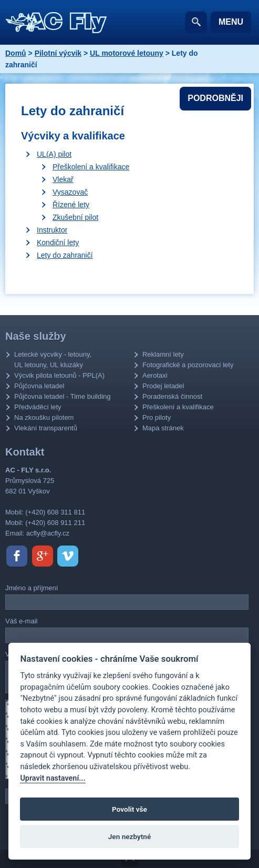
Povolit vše (129, 809)
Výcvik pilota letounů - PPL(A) (59, 375)
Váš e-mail (21, 621)
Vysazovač (70, 192)
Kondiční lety (58, 243)
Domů (16, 53)
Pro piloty (157, 417)
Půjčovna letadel (39, 386)
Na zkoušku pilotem (44, 417)
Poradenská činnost (172, 396)
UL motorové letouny (127, 53)
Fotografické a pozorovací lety (188, 365)
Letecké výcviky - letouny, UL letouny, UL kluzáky (53, 360)
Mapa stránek (163, 428)
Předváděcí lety (38, 407)
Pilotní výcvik (58, 53)
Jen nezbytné (129, 836)
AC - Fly (56, 23)
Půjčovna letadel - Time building (63, 396)
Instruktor (52, 230)
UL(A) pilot (54, 154)
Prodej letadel (163, 386)
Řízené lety (71, 205)
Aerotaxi (155, 375)
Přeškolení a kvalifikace (91, 167)
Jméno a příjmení (32, 588)
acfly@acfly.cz (48, 533)
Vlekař (63, 179)
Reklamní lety (163, 354)
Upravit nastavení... (53, 778)
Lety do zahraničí (65, 255)
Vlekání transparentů (46, 428)
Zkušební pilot (75, 217)
